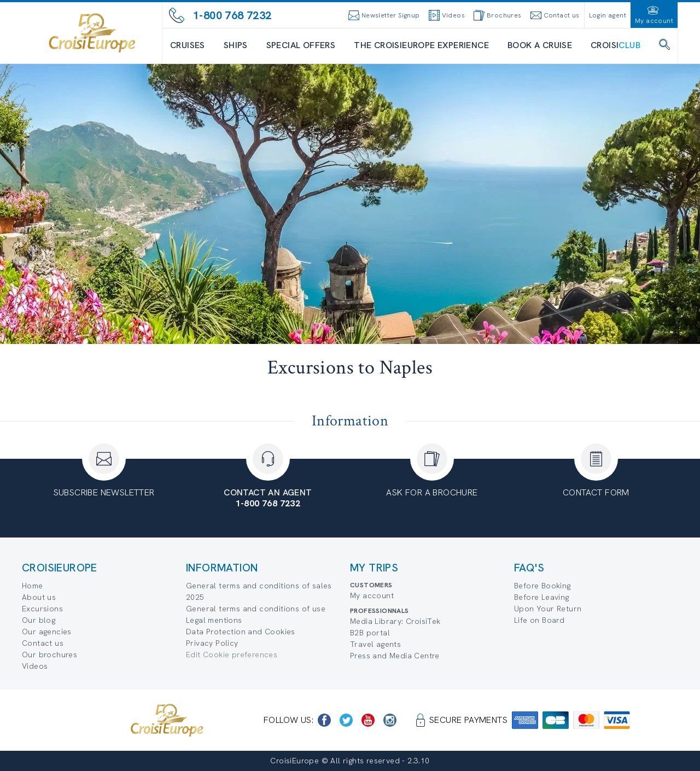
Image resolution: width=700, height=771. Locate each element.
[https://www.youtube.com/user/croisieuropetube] (368, 720)
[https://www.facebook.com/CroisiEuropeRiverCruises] (324, 720)
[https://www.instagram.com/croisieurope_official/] (390, 720)
